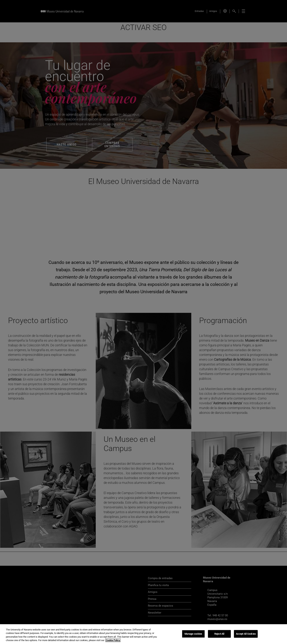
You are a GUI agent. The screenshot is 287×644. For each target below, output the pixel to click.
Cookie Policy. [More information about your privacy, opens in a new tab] (113, 640)
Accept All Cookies (246, 634)
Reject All (219, 634)
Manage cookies (193, 634)
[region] (143, 634)
